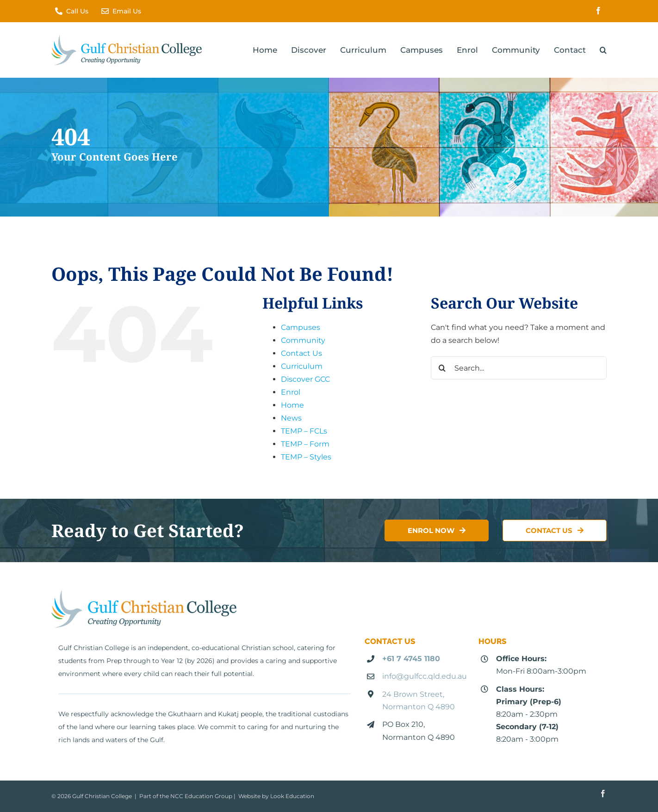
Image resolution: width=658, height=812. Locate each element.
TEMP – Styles (306, 457)
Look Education (292, 796)
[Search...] (519, 368)
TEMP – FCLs (304, 431)
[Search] (442, 368)
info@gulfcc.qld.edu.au (425, 676)
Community (303, 340)
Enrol (291, 392)
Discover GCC (305, 379)
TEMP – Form (305, 444)
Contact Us (301, 353)
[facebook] (598, 11)
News (291, 418)
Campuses (301, 327)
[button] (603, 50)
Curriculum (302, 366)
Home (292, 405)
